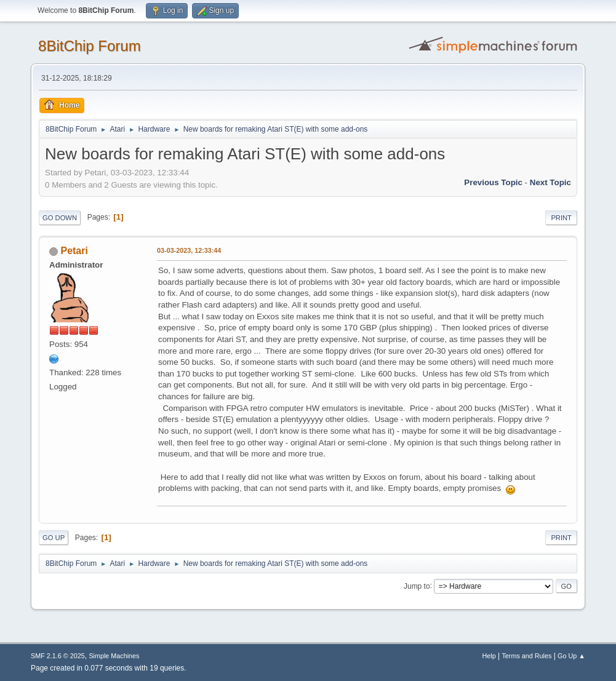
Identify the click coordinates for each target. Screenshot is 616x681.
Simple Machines (114, 656)
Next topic (550, 182)
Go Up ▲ (571, 656)
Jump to (417, 586)
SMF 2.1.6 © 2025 (58, 656)
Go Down (60, 218)
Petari (74, 251)
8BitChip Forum (90, 46)
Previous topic (493, 182)
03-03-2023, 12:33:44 (189, 250)
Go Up (54, 538)
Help (489, 656)
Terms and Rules (526, 656)
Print (561, 218)
